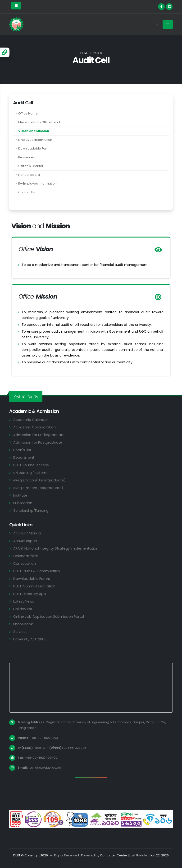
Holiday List (23, 609)
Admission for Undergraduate (39, 435)
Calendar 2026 (26, 556)
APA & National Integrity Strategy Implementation (58, 548)
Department (24, 457)
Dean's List (23, 450)
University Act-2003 (30, 639)
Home (84, 53)
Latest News (24, 601)
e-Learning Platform (31, 473)
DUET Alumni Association (35, 586)
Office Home (28, 113)
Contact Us (27, 192)
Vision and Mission (34, 131)
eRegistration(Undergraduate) (41, 480)
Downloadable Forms (32, 579)
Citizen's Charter (31, 166)
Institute (21, 495)
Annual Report (26, 541)
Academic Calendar (31, 420)
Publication (23, 503)
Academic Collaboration (35, 427)
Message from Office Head (39, 122)
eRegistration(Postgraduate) (39, 488)
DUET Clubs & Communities (37, 571)
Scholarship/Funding (31, 510)
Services (21, 632)
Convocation (25, 563)
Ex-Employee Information (37, 183)
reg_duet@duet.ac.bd (46, 768)
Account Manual (27, 533)
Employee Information (35, 140)
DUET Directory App (30, 594)
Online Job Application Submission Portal (49, 616)
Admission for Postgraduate (38, 442)
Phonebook (23, 624)
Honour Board (29, 175)
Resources (27, 157)
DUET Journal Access (31, 465)
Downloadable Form (34, 148)
